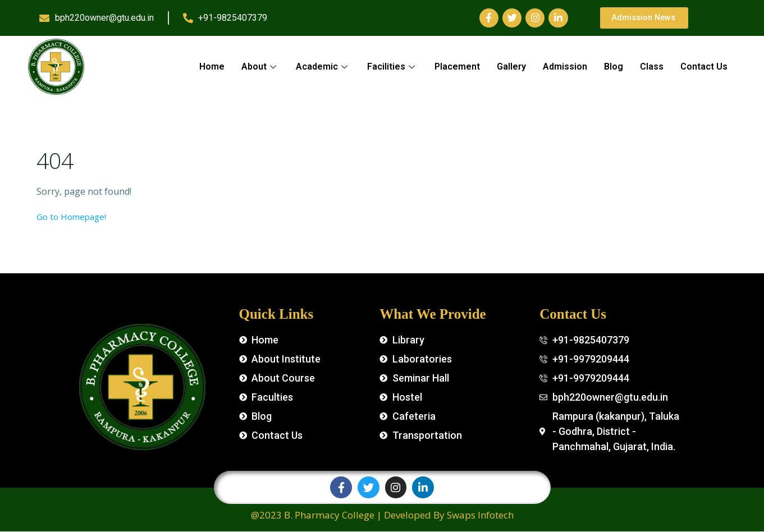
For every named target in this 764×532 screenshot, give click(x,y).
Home (212, 66)
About (260, 66)
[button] (646, 18)
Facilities (392, 66)
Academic (323, 66)
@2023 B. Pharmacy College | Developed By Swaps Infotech (382, 515)
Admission (565, 66)
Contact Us (704, 66)
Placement (457, 66)
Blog (614, 66)
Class (652, 66)
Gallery (511, 66)
